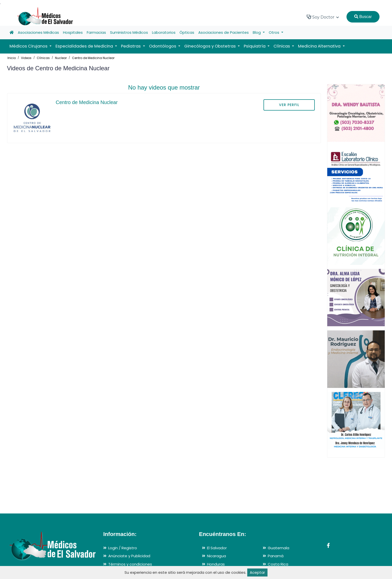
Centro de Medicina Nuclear (93, 58)
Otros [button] (274, 32)
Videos (26, 58)
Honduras (216, 564)
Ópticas (187, 32)
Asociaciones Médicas (38, 32)
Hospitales (73, 32)
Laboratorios (164, 32)
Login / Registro (123, 548)
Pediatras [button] (131, 46)
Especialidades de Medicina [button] (85, 46)
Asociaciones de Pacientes (223, 32)
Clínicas (43, 58)
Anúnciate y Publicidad (129, 556)
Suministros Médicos (129, 32)
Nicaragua (216, 556)
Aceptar (257, 572)
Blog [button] (257, 32)
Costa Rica (278, 564)
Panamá (276, 556)
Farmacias (96, 32)
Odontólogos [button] (163, 46)
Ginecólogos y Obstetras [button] (210, 46)
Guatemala (278, 548)
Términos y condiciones (130, 564)
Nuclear (61, 58)
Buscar (363, 17)
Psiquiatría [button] (255, 46)
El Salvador (217, 548)
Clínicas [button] (282, 46)
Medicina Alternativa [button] (320, 46)
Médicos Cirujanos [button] (29, 46)
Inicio (12, 58)
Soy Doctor (323, 17)
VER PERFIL (289, 105)
